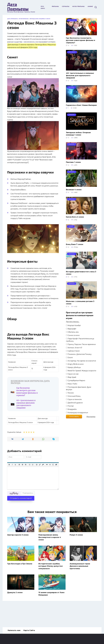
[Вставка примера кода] (50, 484)
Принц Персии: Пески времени (81, 344)
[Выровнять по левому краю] (19, 484)
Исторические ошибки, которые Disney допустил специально (51, 585)
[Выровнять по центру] (22, 484)
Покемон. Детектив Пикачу (79, 354)
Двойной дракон (74, 403)
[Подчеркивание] (15, 484)
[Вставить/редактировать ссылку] (40, 484)
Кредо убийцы (73, 367)
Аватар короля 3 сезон (18, 554)
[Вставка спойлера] (53, 484)
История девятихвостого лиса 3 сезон (81, 273)
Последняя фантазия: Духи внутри (79, 388)
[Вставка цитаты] (47, 484)
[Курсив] (12, 484)
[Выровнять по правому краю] (26, 484)
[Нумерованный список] (33, 484)
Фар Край (71, 377)
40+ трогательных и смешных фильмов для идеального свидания (45, 421)
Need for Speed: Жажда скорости (81, 371)
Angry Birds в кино (75, 364)
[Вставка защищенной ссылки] (43, 484)
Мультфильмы (78, 6)
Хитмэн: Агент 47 (74, 348)
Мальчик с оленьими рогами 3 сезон (80, 302)
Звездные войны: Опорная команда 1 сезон (78, 134)
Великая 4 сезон (74, 190)
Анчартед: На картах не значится (81, 361)
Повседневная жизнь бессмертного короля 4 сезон (50, 557)
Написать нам (14, 630)
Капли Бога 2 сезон (75, 217)
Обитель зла (72, 332)
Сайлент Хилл (73, 351)
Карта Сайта (29, 630)
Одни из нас (72, 374)
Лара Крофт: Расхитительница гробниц (80, 340)
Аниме (90, 6)
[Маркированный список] (30, 484)
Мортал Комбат (73, 325)
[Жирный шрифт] (9, 484)
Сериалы (66, 6)
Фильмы (55, 6)
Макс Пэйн (72, 384)
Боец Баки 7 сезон (75, 244)
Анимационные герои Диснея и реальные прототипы (80, 585)
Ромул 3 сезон (76, 554)
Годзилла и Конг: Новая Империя (81, 105)
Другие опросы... (73, 322)
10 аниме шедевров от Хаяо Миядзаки (51, 612)
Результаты (91, 417)
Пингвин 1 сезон (73, 162)
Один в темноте (74, 399)
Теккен (70, 393)
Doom (69, 358)
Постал (70, 406)
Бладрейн (71, 409)
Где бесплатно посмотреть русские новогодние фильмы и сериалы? (22, 421)
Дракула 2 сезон (15, 611)
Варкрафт (71, 329)
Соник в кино (73, 335)
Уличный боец (73, 396)
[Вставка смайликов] (37, 484)
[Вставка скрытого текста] (56, 484)
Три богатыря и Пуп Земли (20, 583)
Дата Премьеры (18, 6)
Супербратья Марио (76, 381)
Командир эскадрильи (77, 413)
